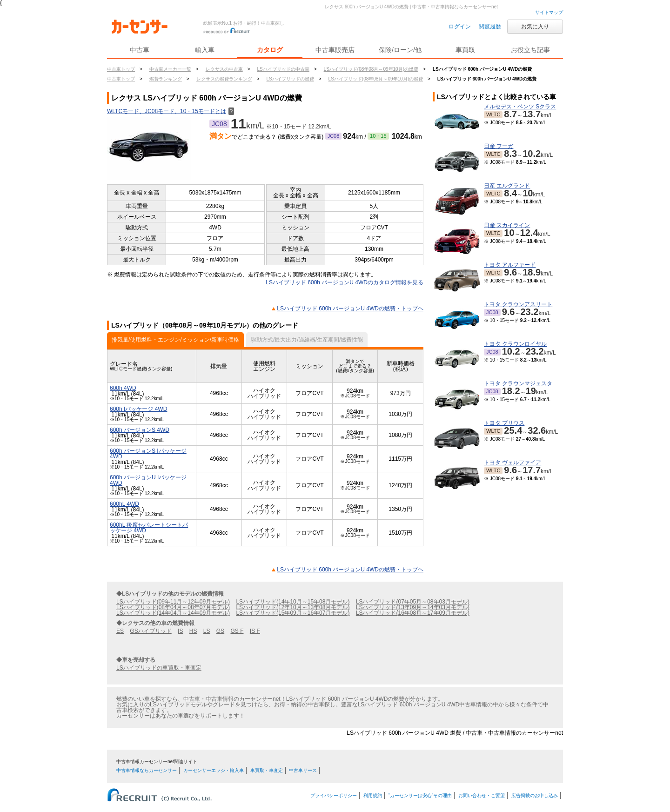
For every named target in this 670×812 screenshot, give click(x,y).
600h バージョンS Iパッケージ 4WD (148, 454)
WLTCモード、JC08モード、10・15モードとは (171, 111)
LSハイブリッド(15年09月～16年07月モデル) (293, 613)
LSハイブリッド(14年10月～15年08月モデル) (293, 602)
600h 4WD (123, 388)
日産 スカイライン (507, 225)
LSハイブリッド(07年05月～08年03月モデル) (413, 602)
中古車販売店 (335, 50)
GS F (237, 631)
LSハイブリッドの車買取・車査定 (159, 668)
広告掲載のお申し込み (535, 795)
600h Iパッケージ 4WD (138, 409)
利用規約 (373, 795)
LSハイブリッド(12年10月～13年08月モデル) (293, 607)
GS (220, 631)
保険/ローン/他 (400, 50)
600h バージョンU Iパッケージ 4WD (148, 480)
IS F (255, 631)
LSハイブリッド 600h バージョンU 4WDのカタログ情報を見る (345, 282)
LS (207, 631)
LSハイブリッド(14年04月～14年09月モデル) (173, 613)
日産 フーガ (499, 146)
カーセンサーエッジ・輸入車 (214, 770)
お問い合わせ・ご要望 (482, 795)
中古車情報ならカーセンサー (147, 770)
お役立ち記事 (530, 50)
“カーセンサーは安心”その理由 (420, 795)
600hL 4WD (124, 504)
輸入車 (205, 50)
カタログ (270, 50)
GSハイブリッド (151, 631)
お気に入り (535, 27)
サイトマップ (549, 12)
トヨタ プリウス (504, 423)
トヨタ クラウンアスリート (518, 304)
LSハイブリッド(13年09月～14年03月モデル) (413, 607)
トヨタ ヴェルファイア (513, 463)
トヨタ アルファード (510, 265)
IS (180, 631)
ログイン (460, 27)
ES (120, 631)
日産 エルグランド (507, 186)
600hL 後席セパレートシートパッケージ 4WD (149, 528)
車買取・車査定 (267, 770)
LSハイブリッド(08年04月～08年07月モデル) (173, 607)
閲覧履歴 (490, 27)
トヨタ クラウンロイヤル (515, 344)
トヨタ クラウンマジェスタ (518, 383)
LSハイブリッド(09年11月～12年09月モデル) (173, 602)
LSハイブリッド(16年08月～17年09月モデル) (413, 613)
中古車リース (303, 770)
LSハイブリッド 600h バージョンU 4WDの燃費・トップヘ (350, 309)
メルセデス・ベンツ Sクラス (520, 107)
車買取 (465, 50)
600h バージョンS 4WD (140, 430)
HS (193, 631)
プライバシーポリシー (334, 795)
